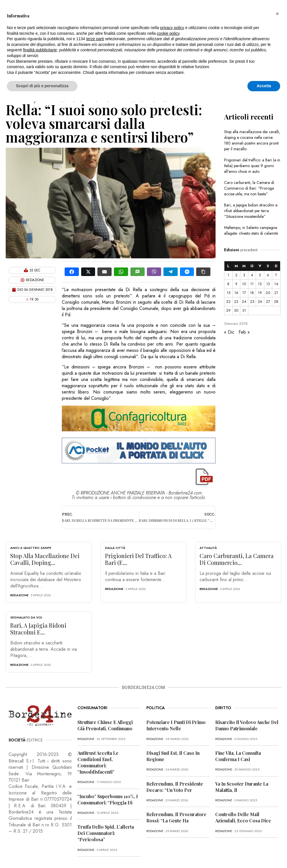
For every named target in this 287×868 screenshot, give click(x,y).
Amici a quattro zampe (31, 548)
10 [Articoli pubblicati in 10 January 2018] (244, 284)
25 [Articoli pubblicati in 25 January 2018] (252, 302)
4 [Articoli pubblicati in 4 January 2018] (252, 275)
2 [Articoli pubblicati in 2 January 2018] (236, 275)
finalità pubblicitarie (40, 50)
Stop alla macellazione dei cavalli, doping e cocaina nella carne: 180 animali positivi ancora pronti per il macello (252, 140)
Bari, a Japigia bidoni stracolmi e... (38, 629)
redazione (19, 595)
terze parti (95, 39)
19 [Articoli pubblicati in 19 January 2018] (260, 293)
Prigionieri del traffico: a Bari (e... (138, 559)
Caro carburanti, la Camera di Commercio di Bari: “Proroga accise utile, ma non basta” (249, 188)
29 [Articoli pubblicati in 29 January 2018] (228, 310)
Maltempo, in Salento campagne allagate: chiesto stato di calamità (251, 230)
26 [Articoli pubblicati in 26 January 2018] (260, 302)
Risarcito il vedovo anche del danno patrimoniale (247, 725)
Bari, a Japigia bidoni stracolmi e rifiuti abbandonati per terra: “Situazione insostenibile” (251, 211)
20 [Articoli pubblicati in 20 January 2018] (268, 293)
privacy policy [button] (172, 28)
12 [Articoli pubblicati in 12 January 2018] (260, 284)
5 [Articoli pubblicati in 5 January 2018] (260, 275)
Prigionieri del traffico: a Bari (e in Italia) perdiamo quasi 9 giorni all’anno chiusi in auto (252, 166)
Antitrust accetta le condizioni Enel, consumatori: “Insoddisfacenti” (98, 762)
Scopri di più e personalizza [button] (42, 86)
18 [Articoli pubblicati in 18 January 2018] (252, 293)
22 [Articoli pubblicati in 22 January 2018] (228, 302)
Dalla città (115, 548)
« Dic (229, 332)
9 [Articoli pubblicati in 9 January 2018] (236, 284)
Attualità (208, 548)
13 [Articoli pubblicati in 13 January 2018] (268, 284)
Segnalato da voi (26, 617)
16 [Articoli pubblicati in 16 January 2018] (236, 293)
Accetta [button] (264, 86)
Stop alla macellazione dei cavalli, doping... (45, 559)
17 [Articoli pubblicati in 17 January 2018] (244, 293)
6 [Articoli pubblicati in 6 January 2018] (268, 275)
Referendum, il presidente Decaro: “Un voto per (175, 787)
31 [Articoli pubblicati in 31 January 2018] (244, 310)
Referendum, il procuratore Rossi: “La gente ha (176, 817)
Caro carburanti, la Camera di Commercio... (237, 559)
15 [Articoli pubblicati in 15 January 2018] (228, 293)
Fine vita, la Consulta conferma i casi (238, 756)
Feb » (244, 332)
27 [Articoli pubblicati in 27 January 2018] (268, 302)
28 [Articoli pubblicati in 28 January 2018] (276, 302)
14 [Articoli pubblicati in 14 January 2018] (276, 284)
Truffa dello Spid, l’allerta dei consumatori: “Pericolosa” (106, 833)
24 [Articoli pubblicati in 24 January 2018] (244, 302)
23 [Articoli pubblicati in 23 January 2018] (236, 302)
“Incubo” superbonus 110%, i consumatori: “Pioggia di (108, 799)
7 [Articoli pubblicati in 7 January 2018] (276, 275)
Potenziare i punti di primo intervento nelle (176, 725)
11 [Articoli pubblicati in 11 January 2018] (252, 284)
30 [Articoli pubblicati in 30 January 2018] (236, 310)
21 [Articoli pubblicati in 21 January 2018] (276, 293)
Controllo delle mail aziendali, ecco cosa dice (243, 817)
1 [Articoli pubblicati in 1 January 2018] (228, 275)
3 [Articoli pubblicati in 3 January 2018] (244, 275)
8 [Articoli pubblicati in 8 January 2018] (228, 284)
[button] (277, 14)
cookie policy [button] (168, 33)
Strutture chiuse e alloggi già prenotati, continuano (105, 725)
